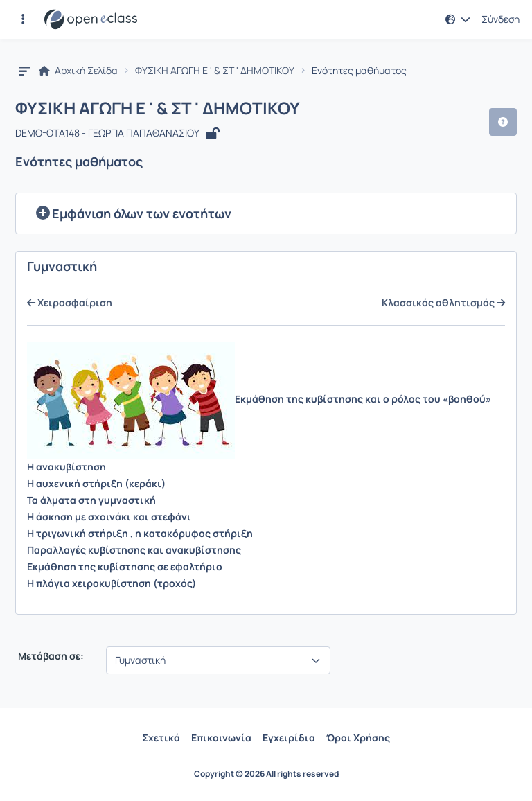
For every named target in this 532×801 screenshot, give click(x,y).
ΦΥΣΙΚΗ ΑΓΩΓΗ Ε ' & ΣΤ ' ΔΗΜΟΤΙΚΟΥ (215, 71)
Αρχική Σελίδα (78, 71)
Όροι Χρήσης (358, 738)
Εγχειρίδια (289, 738)
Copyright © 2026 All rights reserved (266, 774)
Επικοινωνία (221, 738)
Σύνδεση (500, 19)
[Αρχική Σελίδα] (91, 19)
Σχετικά (161, 738)
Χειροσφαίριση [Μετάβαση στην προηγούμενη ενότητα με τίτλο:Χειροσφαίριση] (70, 303)
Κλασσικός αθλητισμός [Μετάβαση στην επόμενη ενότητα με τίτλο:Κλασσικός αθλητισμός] (443, 303)
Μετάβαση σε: (50, 656)
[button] (23, 19)
